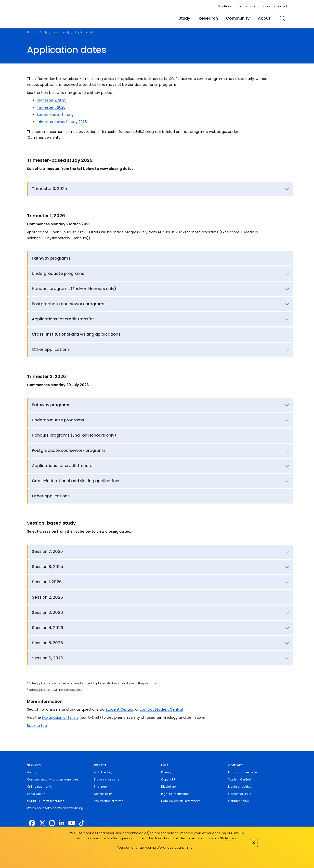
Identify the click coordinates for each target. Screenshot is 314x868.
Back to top (37, 726)
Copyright (168, 780)
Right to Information (175, 794)
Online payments (39, 787)
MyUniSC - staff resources (46, 801)
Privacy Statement (222, 838)
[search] (283, 18)
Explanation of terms (60, 717)
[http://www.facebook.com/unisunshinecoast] (32, 823)
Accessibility (103, 794)
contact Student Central (161, 709)
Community (238, 18)
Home (31, 32)
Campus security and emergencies (53, 780)
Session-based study (55, 115)
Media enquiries (240, 787)
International (246, 6)
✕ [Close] (254, 843)
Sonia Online (36, 794)
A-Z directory (103, 772)
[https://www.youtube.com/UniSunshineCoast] (72, 823)
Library (265, 6)
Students (225, 6)
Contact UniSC (239, 801)
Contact (281, 6)
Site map (100, 787)
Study (184, 18)
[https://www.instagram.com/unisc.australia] (52, 823)
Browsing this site (107, 780)
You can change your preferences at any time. (155, 848)
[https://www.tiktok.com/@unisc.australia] (82, 823)
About (264, 18)
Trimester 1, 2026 (51, 107)
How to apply (61, 32)
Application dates (86, 32)
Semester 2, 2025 (52, 100)
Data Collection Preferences (181, 801)
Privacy (166, 772)
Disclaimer (169, 787)
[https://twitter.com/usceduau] (42, 823)
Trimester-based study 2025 (62, 122)
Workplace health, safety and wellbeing (55, 808)
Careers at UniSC (240, 794)
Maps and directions (243, 772)
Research (208, 18)
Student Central (119, 709)
